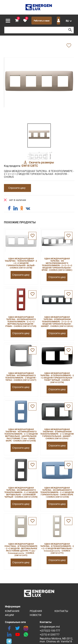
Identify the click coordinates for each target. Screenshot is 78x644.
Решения (36, 611)
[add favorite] (69, 46)
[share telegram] (9, 641)
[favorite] (25, 21)
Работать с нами (42, 21)
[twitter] (17, 628)
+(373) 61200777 (50, 635)
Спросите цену (17, 188)
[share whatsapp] (26, 635)
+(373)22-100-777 (50, 631)
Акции (9, 615)
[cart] (17, 21)
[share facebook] (9, 208)
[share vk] (28, 209)
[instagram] (26, 628)
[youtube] (17, 635)
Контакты (61, 611)
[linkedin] (9, 635)
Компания (12, 611)
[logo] (39, 7)
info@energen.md (50, 627)
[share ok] (22, 208)
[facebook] (9, 628)
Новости (36, 615)
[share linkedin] (15, 208)
